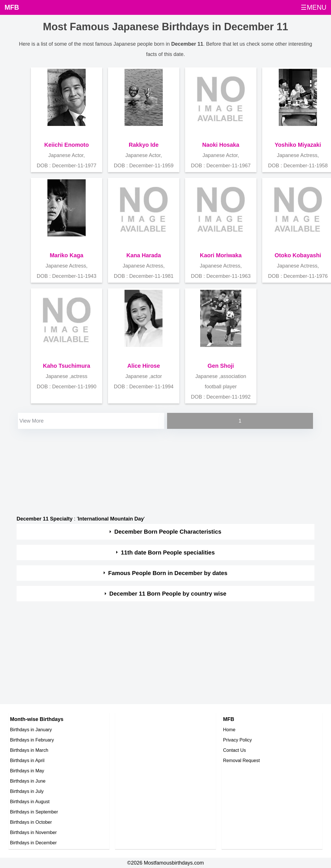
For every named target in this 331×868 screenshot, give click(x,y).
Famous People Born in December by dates (168, 573)
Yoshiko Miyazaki (298, 145)
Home (229, 730)
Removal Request (241, 760)
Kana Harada (144, 255)
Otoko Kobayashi (298, 255)
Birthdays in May (27, 771)
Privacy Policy (237, 740)
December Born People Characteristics (168, 532)
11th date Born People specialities (168, 552)
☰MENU (314, 7)
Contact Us (234, 750)
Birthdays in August (30, 801)
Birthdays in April (27, 760)
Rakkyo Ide (144, 145)
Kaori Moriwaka (221, 255)
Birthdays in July (27, 791)
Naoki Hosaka (221, 145)
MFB (12, 7)
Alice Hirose (144, 366)
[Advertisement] (142, 470)
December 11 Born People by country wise (168, 594)
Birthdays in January (31, 730)
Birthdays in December (33, 843)
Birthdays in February (32, 740)
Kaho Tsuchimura (67, 366)
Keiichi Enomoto (67, 145)
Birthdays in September (34, 812)
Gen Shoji (221, 366)
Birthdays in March (29, 750)
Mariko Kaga (67, 255)
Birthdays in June (28, 781)
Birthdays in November (33, 832)
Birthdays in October (31, 822)
